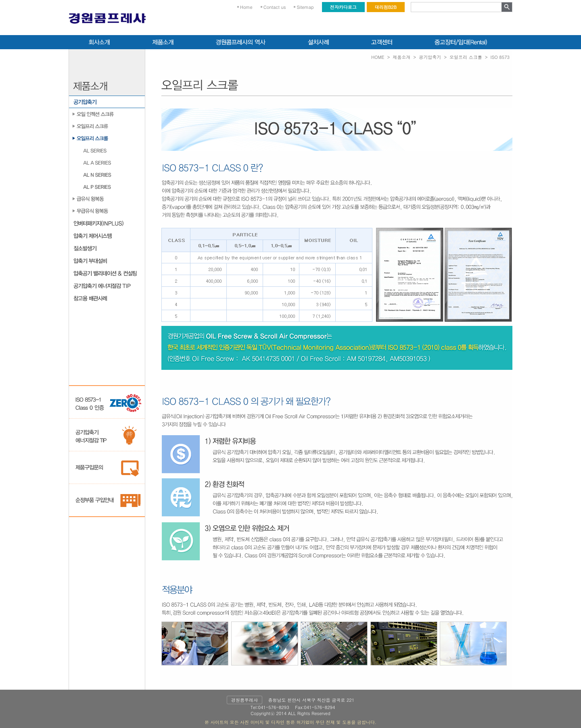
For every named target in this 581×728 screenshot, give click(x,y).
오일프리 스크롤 (466, 57)
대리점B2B (386, 7)
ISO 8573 (500, 57)
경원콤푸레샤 (245, 700)
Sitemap (305, 7)
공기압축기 (430, 57)
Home (246, 7)
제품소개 (401, 57)
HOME (378, 57)
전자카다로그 (343, 7)
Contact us (275, 7)
